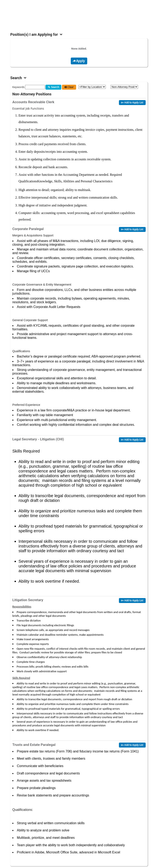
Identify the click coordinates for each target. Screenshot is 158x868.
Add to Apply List (132, 103)
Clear (69, 87)
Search (53, 87)
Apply (78, 61)
